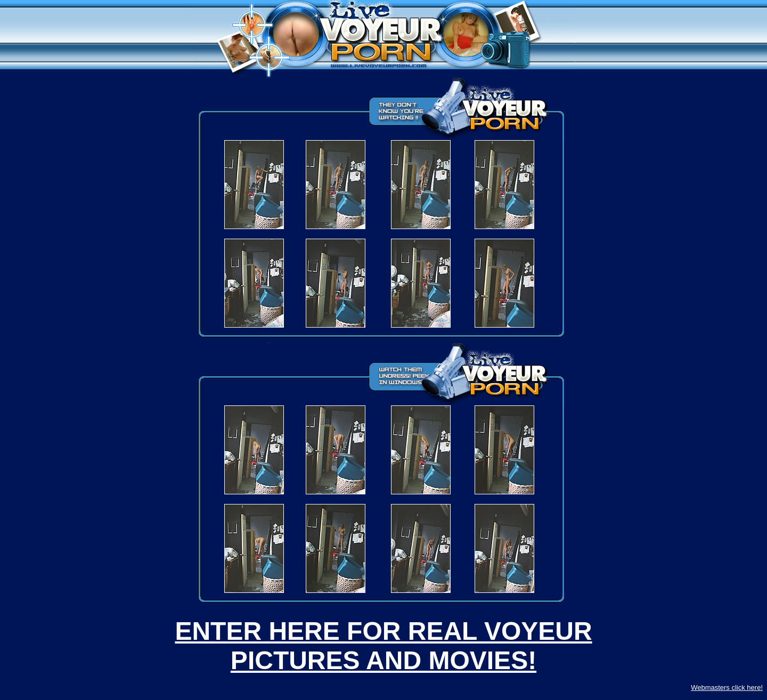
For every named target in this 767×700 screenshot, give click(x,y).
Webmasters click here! (727, 687)
